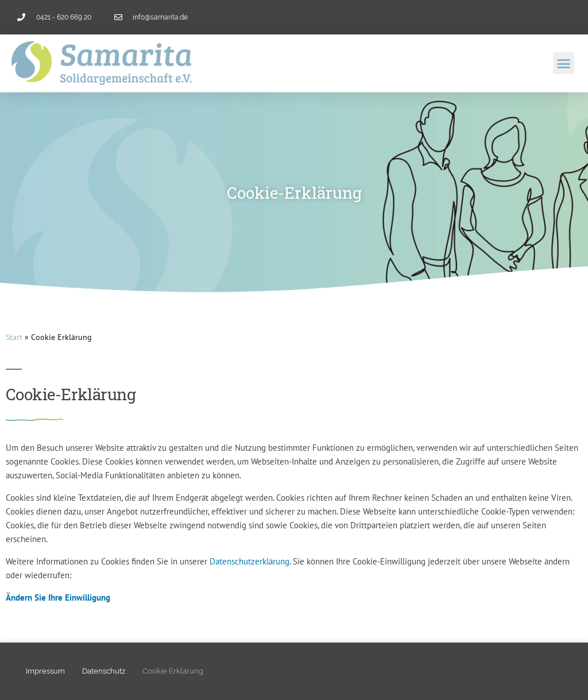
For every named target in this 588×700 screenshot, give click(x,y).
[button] (564, 63)
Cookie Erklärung (173, 671)
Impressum (45, 671)
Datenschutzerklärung (249, 561)
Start (14, 337)
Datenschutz (104, 671)
